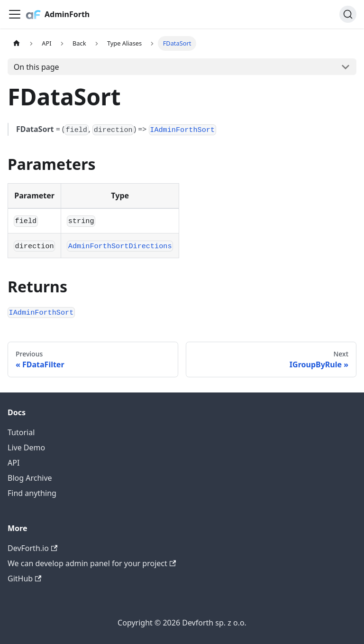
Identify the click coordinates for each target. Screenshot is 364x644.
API (14, 463)
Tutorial (21, 432)
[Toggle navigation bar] (15, 14)
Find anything (32, 493)
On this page (36, 67)
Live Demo (26, 448)
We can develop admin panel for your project (92, 563)
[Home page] (17, 43)
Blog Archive (30, 478)
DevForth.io (32, 548)
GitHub (24, 579)
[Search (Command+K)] (348, 14)
